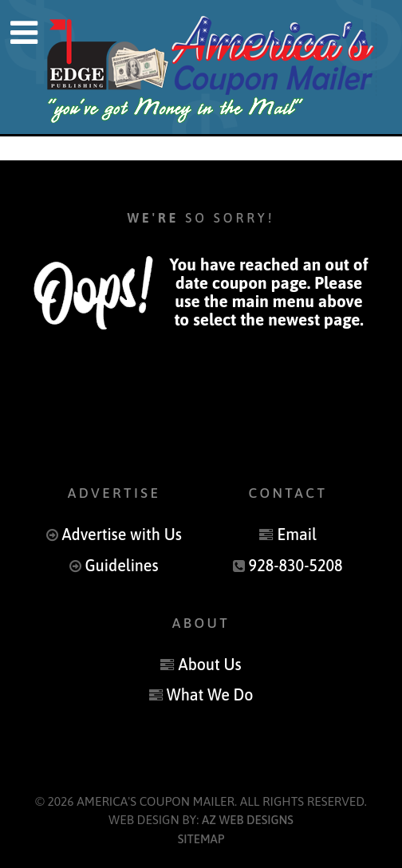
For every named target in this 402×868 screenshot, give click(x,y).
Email (296, 535)
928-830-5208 (296, 566)
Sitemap (201, 839)
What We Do (210, 695)
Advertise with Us (121, 535)
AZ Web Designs (248, 820)
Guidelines (122, 566)
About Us (210, 665)
